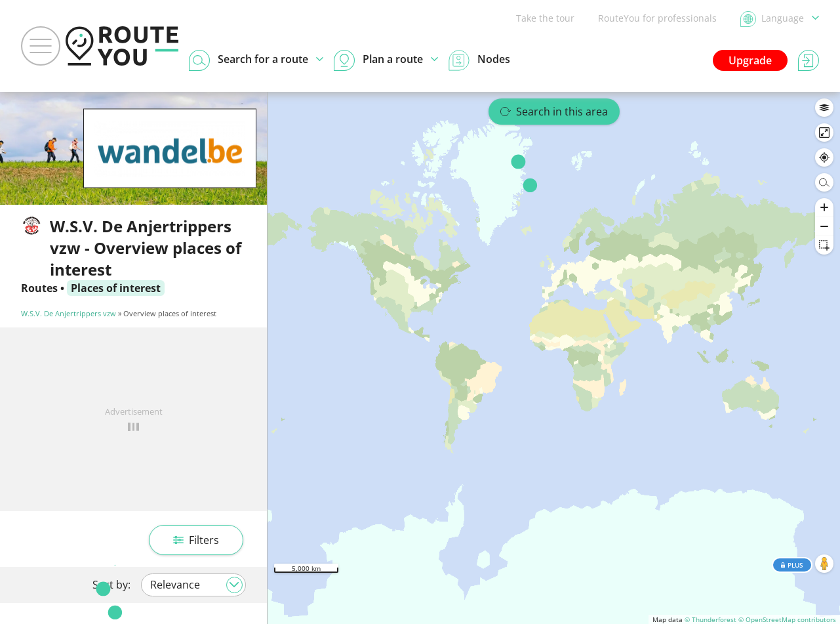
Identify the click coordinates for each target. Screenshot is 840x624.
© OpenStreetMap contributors (787, 619)
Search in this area (554, 112)
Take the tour (545, 18)
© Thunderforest (710, 619)
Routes (39, 288)
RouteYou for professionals (657, 18)
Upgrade (750, 60)
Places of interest (116, 288)
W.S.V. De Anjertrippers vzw (69, 313)
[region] (554, 358)
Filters (196, 540)
